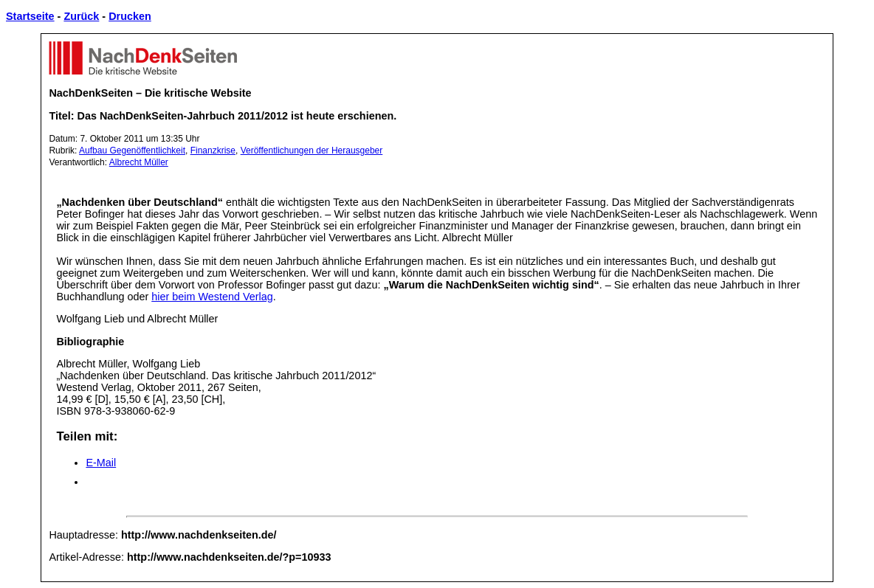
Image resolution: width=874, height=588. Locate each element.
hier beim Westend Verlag (212, 297)
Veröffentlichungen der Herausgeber (312, 151)
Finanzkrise (213, 151)
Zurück (81, 16)
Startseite (30, 16)
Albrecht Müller (139, 162)
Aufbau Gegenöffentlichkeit (132, 151)
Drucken (130, 16)
